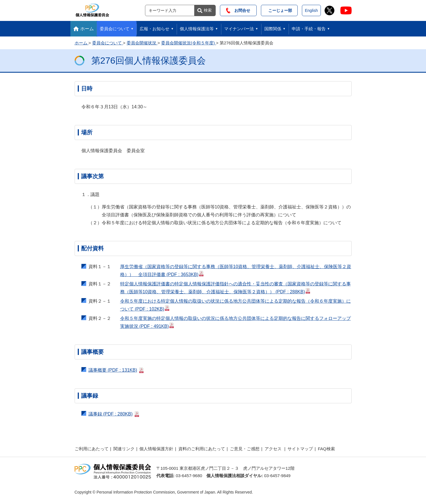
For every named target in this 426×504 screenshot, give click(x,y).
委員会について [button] (115, 29)
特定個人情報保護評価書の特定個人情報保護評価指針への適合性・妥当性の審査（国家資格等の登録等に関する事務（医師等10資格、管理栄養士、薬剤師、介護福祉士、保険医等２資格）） (235, 288)
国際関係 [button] (273, 29)
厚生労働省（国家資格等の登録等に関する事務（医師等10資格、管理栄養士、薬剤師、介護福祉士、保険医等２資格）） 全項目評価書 (236, 271)
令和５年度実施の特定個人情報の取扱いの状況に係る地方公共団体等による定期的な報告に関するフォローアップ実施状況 (235, 322)
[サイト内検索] (170, 10)
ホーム (87, 29)
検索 (208, 10)
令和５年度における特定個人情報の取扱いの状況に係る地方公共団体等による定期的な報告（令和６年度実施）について (235, 305)
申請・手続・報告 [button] (309, 29)
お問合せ (238, 10)
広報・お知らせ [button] (154, 29)
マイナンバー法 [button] (239, 29)
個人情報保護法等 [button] (197, 29)
